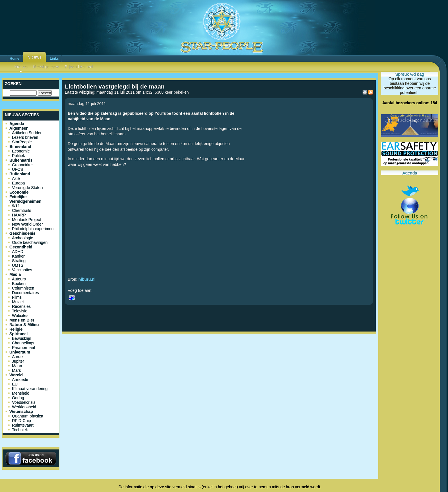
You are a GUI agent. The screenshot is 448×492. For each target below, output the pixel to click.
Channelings (23, 343)
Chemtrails (22, 210)
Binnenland (20, 146)
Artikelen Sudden (27, 133)
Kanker (18, 256)
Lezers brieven (25, 137)
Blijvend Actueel (79, 67)
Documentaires (25, 293)
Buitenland (20, 174)
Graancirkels (23, 165)
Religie (16, 329)
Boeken (19, 284)
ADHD (18, 252)
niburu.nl (87, 279)
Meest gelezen (46, 67)
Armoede (20, 379)
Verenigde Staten (27, 188)
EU (15, 384)
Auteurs (19, 279)
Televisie (20, 311)
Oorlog (18, 398)
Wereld (16, 375)
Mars (16, 370)
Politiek (18, 156)
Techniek (20, 430)
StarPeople (22, 142)
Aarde (17, 357)
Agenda (17, 124)
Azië (16, 178)
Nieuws (34, 57)
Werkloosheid (24, 407)
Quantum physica (28, 416)
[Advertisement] (219, 355)
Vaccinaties (22, 270)
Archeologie (23, 238)
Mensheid (21, 393)
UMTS (18, 265)
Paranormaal (23, 348)
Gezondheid (21, 247)
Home (14, 59)
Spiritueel (19, 334)
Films (17, 297)
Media (15, 274)
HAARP (19, 215)
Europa (18, 183)
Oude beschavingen (30, 242)
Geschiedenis (22, 233)
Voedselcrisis (24, 402)
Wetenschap (21, 411)
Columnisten (23, 288)
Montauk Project (26, 220)
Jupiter (18, 361)
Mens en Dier (22, 320)
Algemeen (19, 128)
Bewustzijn (22, 338)
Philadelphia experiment (33, 229)
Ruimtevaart (23, 425)
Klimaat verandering (30, 389)
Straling (19, 261)
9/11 (16, 206)
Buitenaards (21, 160)
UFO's (18, 169)
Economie (21, 151)
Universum (20, 352)
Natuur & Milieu (24, 325)
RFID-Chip (21, 421)
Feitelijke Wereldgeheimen (25, 199)
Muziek (18, 302)
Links (54, 59)
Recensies (21, 306)
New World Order (27, 224)
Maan (17, 366)
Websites (20, 316)
